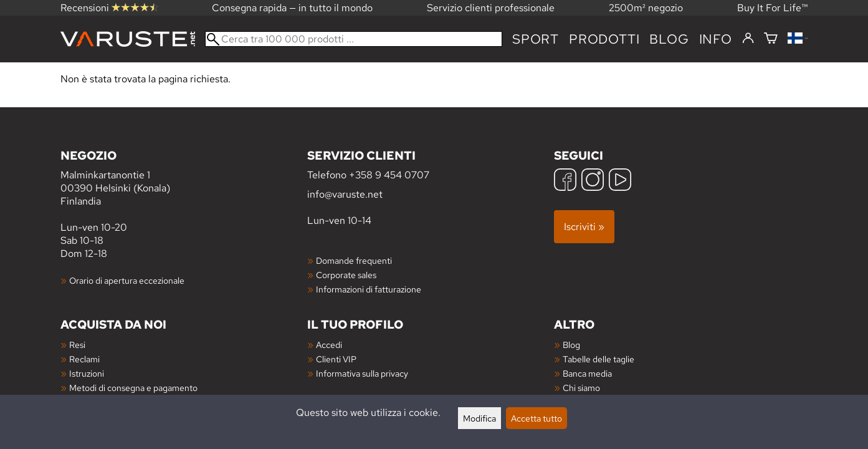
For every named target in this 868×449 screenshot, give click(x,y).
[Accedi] (748, 39)
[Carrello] (771, 39)
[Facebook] (565, 181)
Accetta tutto (537, 418)
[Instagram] (593, 181)
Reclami (84, 359)
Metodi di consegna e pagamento (133, 388)
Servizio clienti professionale (491, 8)
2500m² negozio (646, 8)
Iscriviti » (584, 227)
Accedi (329, 345)
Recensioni (109, 8)
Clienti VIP (336, 359)
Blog (571, 345)
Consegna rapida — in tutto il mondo (292, 8)
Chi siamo (581, 388)
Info (716, 39)
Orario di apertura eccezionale (127, 280)
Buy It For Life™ (773, 8)
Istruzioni (87, 373)
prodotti (604, 39)
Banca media (587, 373)
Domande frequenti (354, 260)
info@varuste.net (345, 194)
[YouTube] (620, 181)
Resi (77, 345)
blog (669, 39)
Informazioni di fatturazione (369, 289)
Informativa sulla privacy (362, 373)
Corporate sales (346, 275)
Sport (536, 39)
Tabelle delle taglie (599, 359)
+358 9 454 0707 (389, 175)
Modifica (479, 418)
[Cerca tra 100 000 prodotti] (354, 39)
